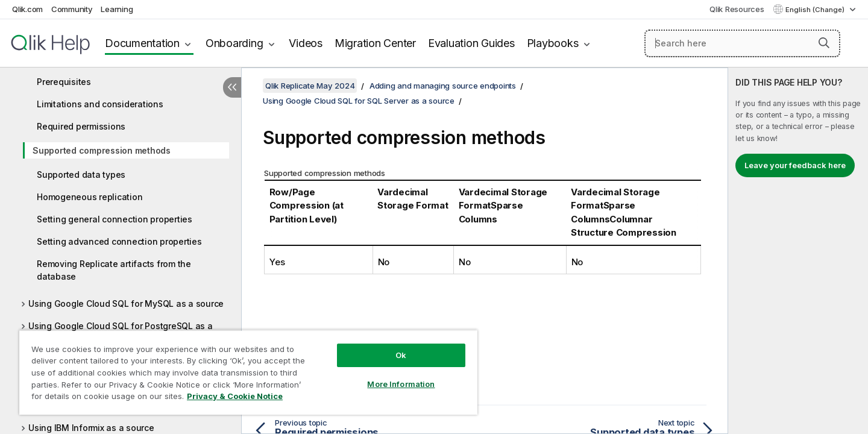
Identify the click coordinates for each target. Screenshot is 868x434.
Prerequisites (64, 82)
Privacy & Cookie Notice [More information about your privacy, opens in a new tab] (235, 396)
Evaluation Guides (471, 43)
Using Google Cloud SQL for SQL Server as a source (359, 101)
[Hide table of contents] (232, 87)
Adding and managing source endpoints (443, 86)
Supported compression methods (102, 150)
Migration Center (375, 43)
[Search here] (742, 43)
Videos (306, 43)
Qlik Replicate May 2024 (310, 86)
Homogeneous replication (90, 197)
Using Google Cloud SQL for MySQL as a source (126, 303)
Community (72, 9)
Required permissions (81, 126)
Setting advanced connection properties (119, 241)
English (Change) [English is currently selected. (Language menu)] (816, 10)
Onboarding (234, 43)
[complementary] (798, 251)
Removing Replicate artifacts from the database (114, 270)
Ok (401, 355)
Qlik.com (27, 9)
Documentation (142, 43)
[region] (248, 372)
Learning (117, 9)
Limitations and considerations (100, 104)
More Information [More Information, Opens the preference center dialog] (401, 384)
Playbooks (553, 43)
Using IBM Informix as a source (91, 428)
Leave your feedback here (795, 165)
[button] (824, 43)
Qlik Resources (737, 9)
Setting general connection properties (115, 219)
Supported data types (81, 175)
